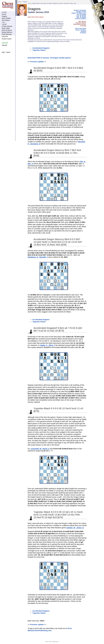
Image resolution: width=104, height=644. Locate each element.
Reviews (84, 31)
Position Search (36, 3)
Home (20, 2)
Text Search (43, 3)
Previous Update (37, 62)
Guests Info (67, 3)
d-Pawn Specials (7, 26)
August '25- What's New (79, 13)
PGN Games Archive (80, 24)
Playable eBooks (81, 23)
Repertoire (55, 3)
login (3, 52)
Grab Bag (83, 26)
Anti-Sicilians (6, 20)
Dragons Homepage (80, 10)
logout (8, 52)
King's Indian (6, 28)
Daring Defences (7, 32)
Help (72, 3)
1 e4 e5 (4, 12)
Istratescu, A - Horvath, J (38, 257)
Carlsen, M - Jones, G (75, 528)
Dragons (25, 2)
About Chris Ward (81, 29)
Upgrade (4, 45)
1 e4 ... (4, 22)
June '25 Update (81, 16)
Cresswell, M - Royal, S (40, 449)
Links (75, 3)
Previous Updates (81, 19)
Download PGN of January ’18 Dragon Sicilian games (49, 58)
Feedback (83, 33)
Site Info (61, 3)
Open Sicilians (6, 18)
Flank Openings (7, 34)
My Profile (49, 3)
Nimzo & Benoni (7, 30)
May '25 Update (81, 17)
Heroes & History (81, 30)
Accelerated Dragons (41, 48)
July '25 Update (81, 14)
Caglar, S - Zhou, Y (47, 345)
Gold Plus (5, 37)
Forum (29, 3)
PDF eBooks (82, 21)
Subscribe (5, 43)
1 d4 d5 (4, 24)
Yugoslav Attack (39, 50)
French (4, 14)
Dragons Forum (81, 12)
